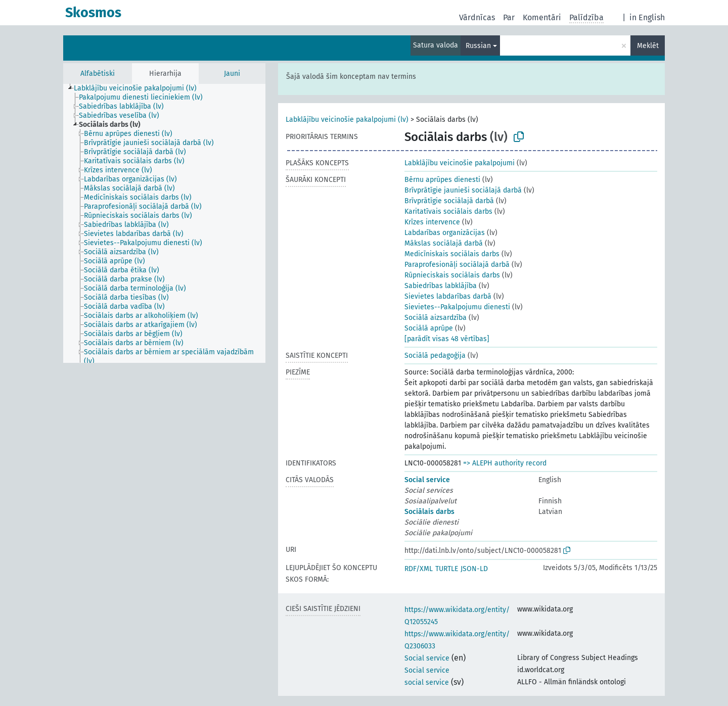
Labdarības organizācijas (445, 233)
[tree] (164, 223)
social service (427, 683)
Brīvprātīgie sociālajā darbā (449, 201)
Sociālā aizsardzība (436, 318)
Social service (427, 480)
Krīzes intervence (432, 222)
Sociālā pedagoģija (435, 356)
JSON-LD (474, 569)
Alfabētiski (98, 74)
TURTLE (447, 569)
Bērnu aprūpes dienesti (442, 180)
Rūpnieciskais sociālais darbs (452, 275)
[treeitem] (140, 88)
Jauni (232, 74)
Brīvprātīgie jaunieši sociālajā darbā (463, 190)
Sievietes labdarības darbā (448, 296)
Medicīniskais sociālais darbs (452, 254)
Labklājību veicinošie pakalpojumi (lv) (347, 120)
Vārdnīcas (477, 17)
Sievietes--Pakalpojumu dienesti (457, 307)
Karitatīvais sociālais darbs (448, 211)
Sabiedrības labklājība (441, 286)
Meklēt (648, 46)
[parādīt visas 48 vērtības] (447, 339)
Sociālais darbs (429, 512)
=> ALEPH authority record (505, 463)
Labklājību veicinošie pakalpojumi (460, 163)
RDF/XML (419, 569)
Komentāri (542, 17)
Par (509, 17)
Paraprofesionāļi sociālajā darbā (457, 265)
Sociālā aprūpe (429, 328)
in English (647, 17)
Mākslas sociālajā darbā (444, 243)
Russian (478, 46)
